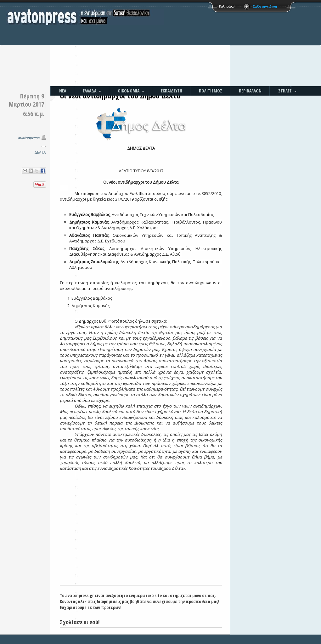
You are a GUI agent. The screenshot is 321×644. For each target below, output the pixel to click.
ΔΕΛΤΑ (40, 152)
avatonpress (28, 138)
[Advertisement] (200, 44)
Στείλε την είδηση (265, 6)
